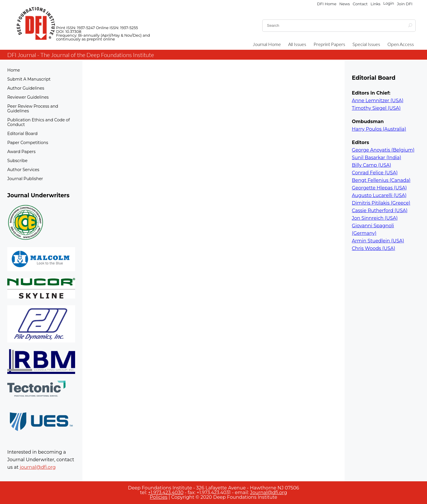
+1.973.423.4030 (166, 493)
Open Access (401, 44)
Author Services (23, 170)
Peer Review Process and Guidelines (33, 109)
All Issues (297, 44)
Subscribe (17, 161)
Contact (360, 4)
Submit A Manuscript (29, 79)
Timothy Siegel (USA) (376, 108)
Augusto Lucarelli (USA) (379, 195)
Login (389, 3)
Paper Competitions (28, 143)
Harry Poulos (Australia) (379, 129)
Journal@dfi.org (269, 493)
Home (14, 70)
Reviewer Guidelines (28, 97)
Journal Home (267, 44)
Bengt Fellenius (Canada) (381, 180)
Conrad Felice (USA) (375, 173)
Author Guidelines (26, 88)
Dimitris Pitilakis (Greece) (381, 203)
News (345, 4)
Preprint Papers (329, 44)
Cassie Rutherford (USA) (380, 211)
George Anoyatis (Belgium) (383, 150)
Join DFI (405, 4)
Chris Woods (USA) (374, 248)
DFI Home (327, 4)
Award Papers (21, 152)
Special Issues (366, 44)
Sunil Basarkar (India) (376, 158)
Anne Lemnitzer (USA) (378, 101)
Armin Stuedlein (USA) (378, 241)
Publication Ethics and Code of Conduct (39, 122)
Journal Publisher (25, 179)
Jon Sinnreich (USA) (375, 218)
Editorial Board (22, 134)
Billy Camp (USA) (372, 165)
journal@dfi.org (38, 467)
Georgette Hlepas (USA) (379, 188)
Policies (159, 497)
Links (375, 4)
